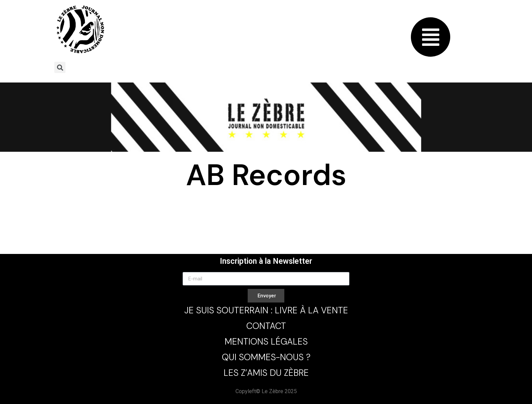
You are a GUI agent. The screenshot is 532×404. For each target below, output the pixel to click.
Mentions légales (266, 342)
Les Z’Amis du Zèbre (266, 373)
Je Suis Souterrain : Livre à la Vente (266, 310)
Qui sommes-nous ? (266, 357)
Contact (266, 326)
